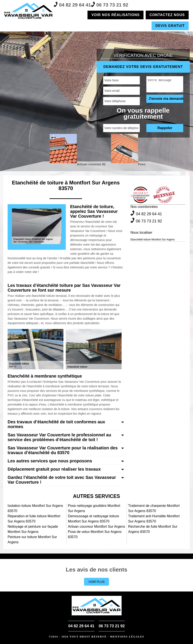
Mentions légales (127, 637)
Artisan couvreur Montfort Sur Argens (96, 527)
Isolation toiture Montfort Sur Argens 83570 (35, 508)
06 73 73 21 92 (110, 5)
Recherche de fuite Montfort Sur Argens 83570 (153, 529)
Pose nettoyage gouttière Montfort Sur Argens (94, 508)
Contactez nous (167, 15)
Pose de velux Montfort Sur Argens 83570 (95, 534)
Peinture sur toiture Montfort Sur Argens (32, 540)
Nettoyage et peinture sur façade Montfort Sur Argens (33, 529)
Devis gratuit (170, 26)
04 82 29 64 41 (72, 5)
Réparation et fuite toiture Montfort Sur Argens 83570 (34, 519)
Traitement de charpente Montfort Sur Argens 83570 (154, 508)
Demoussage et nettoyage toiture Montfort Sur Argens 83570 (94, 519)
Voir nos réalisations (115, 15)
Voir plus (96, 582)
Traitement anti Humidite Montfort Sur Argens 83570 (154, 519)
